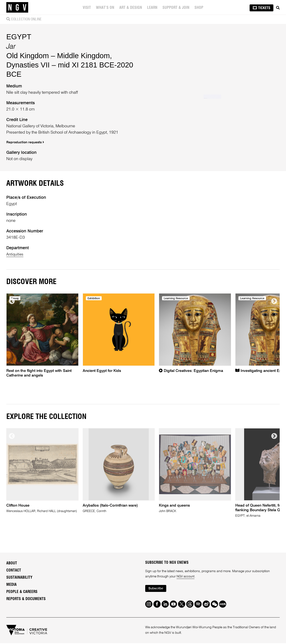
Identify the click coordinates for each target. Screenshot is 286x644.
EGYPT (19, 37)
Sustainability (19, 578)
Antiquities (16, 254)
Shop (199, 8)
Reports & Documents (26, 599)
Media (11, 585)
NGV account (186, 577)
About (12, 563)
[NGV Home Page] (17, 7)
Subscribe (157, 589)
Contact (14, 570)
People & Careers (22, 592)
